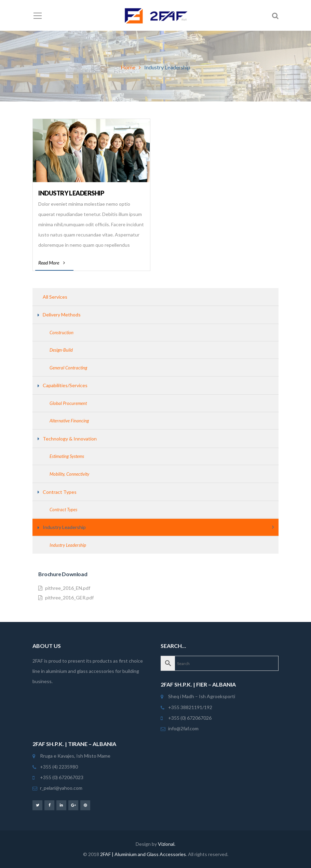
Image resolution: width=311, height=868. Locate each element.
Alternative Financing (69, 421)
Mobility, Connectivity (69, 474)
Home (128, 67)
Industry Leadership (71, 193)
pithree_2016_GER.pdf (66, 598)
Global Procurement (68, 403)
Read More (52, 263)
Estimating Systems (67, 456)
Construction (62, 333)
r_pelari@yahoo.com (61, 788)
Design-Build (61, 350)
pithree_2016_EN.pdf (64, 588)
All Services (55, 297)
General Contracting (68, 368)
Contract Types (60, 492)
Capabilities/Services (65, 385)
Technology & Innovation (70, 439)
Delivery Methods (62, 315)
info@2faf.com (183, 728)
